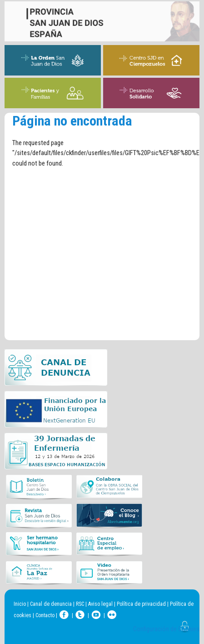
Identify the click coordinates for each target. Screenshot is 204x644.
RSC (80, 604)
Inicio (20, 604)
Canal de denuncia (51, 604)
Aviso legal (100, 604)
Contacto (45, 615)
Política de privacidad (141, 604)
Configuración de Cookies (166, 629)
